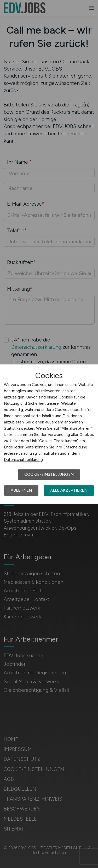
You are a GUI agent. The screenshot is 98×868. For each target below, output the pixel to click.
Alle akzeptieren (69, 490)
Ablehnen (21, 490)
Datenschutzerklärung (23, 460)
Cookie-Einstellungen (49, 474)
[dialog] (49, 434)
